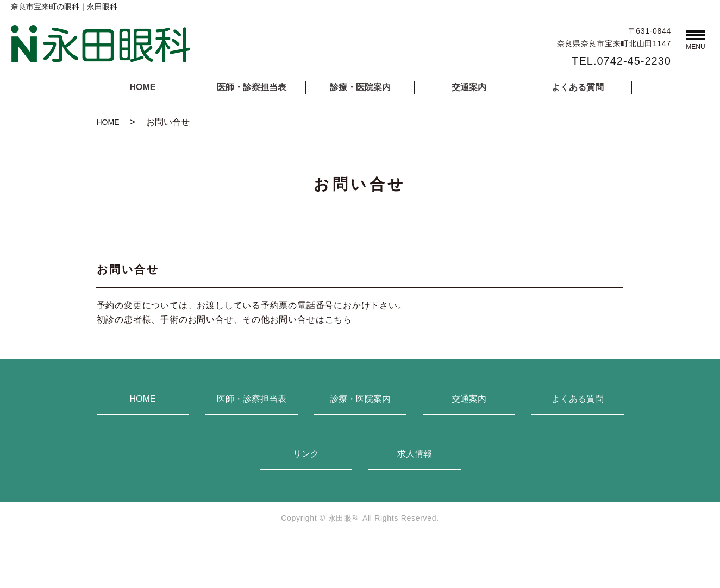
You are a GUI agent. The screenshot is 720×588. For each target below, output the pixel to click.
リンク (306, 454)
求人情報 (415, 454)
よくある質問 (578, 87)
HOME (143, 87)
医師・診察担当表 (252, 87)
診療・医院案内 (360, 87)
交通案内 (469, 87)
